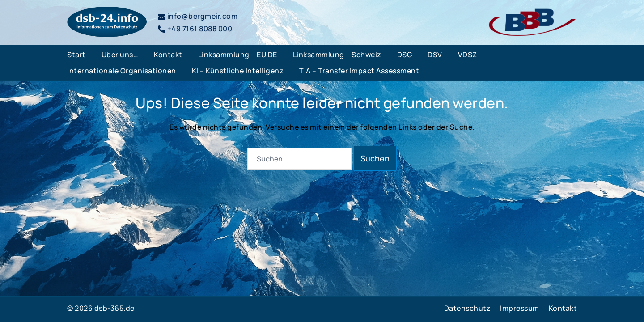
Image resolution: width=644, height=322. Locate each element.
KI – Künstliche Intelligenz (238, 71)
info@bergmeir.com (198, 16)
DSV (435, 55)
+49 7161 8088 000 (195, 29)
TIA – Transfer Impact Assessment (359, 71)
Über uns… (120, 55)
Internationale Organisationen (122, 71)
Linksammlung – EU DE (238, 55)
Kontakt (168, 55)
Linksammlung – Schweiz (337, 55)
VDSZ (468, 55)
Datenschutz (468, 308)
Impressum (520, 308)
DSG (405, 55)
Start (76, 55)
